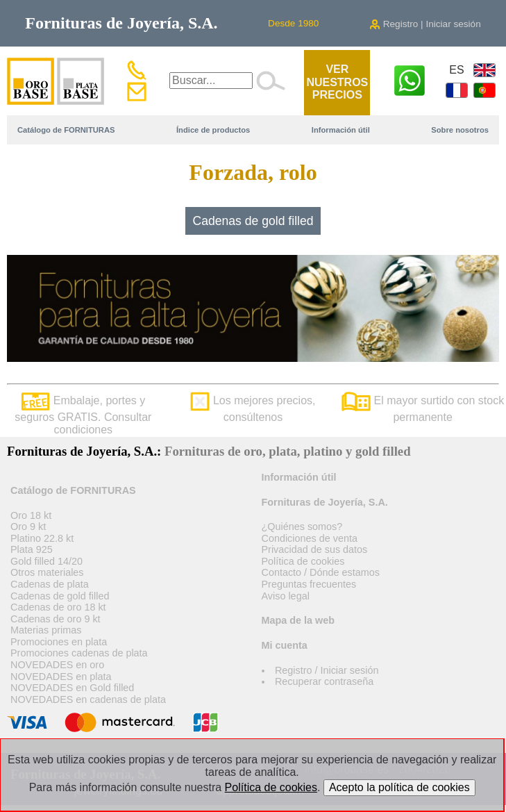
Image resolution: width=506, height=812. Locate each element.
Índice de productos (213, 130)
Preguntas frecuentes (309, 584)
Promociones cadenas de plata (79, 653)
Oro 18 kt (31, 515)
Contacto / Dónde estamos (321, 572)
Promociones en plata (59, 642)
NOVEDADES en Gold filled (72, 688)
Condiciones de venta (310, 538)
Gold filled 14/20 (47, 561)
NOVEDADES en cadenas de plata (88, 699)
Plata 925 (32, 549)
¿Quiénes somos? (302, 527)
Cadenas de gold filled (253, 221)
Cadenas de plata (50, 584)
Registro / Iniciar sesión (327, 670)
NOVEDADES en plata (61, 677)
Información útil (341, 130)
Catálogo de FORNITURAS (66, 130)
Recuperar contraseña (324, 681)
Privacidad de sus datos (315, 549)
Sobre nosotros (460, 130)
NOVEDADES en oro (57, 665)
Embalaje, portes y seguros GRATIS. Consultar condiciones (83, 415)
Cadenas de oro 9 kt (56, 619)
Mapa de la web (298, 620)
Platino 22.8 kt (42, 538)
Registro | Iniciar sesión (425, 24)
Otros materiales (47, 572)
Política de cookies (303, 561)
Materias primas (46, 630)
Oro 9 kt (28, 527)
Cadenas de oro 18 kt (58, 607)
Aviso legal (286, 596)
